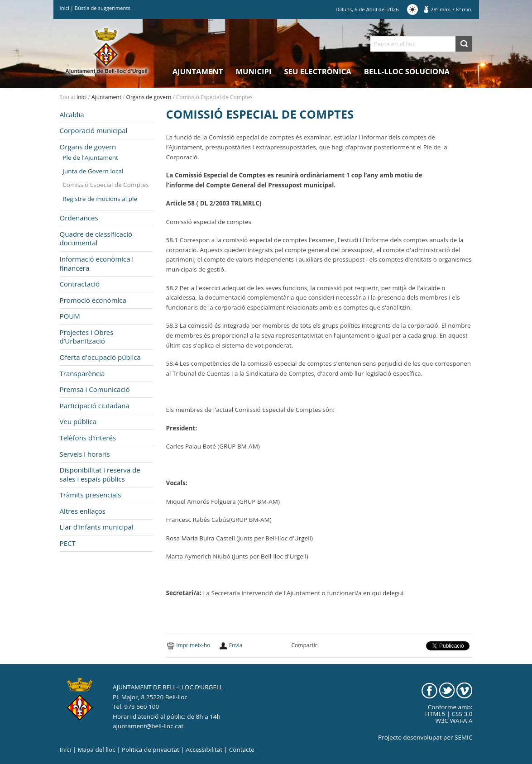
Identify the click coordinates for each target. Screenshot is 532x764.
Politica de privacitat (151, 750)
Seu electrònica (318, 71)
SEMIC (463, 737)
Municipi (254, 71)
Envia (236, 645)
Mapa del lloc (96, 750)
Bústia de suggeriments (103, 8)
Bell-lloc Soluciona (407, 71)
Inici (65, 8)
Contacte (242, 750)
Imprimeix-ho (193, 645)
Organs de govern (149, 97)
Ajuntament (198, 71)
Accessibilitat (204, 750)
